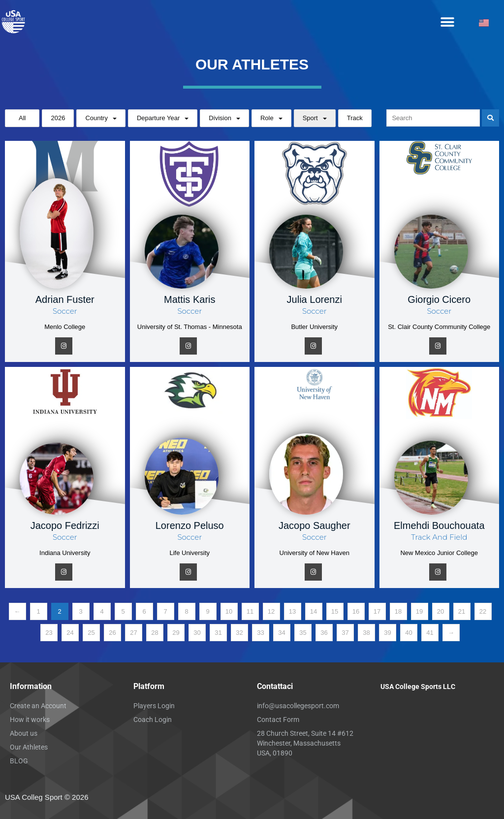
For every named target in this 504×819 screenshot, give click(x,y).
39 (387, 633)
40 (409, 633)
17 (377, 611)
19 (419, 611)
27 (133, 633)
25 (91, 633)
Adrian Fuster (65, 299)
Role (267, 118)
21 (462, 611)
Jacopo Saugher (315, 525)
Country (96, 118)
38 (366, 633)
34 (282, 633)
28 (155, 633)
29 (176, 633)
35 (303, 633)
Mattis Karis (189, 299)
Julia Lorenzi (315, 299)
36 (324, 633)
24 (70, 633)
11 (250, 611)
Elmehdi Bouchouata (439, 525)
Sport (310, 118)
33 (260, 633)
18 (398, 611)
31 (218, 633)
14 (314, 611)
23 (49, 633)
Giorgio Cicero (439, 299)
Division (220, 118)
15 (335, 611)
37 (345, 633)
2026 (58, 118)
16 (356, 611)
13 (292, 611)
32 (239, 633)
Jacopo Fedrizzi (65, 525)
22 (483, 611)
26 (112, 633)
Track (355, 118)
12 (271, 611)
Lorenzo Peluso (190, 525)
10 (229, 611)
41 (430, 633)
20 (441, 611)
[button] (448, 22)
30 (197, 633)
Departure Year (158, 118)
